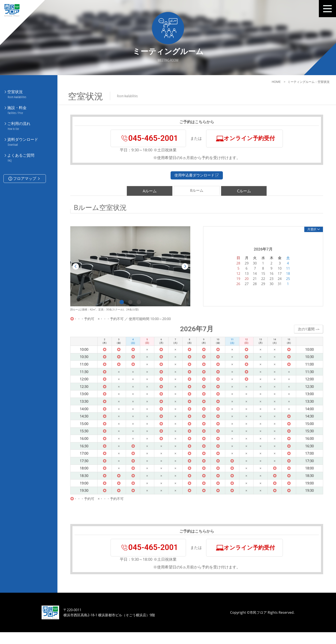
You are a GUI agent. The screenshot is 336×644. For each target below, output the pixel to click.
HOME (276, 82)
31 (276, 288)
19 (234, 283)
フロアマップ (25, 167)
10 (276, 273)
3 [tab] (135, 307)
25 (284, 283)
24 (276, 283)
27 (243, 288)
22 (259, 283)
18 (284, 278)
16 (267, 278)
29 (259, 288)
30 (267, 288)
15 (259, 278)
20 (243, 283)
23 (267, 283)
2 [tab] (126, 307)
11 (284, 273)
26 (234, 288)
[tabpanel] (126, 271)
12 (234, 278)
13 (243, 278)
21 (251, 283)
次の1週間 (304, 334)
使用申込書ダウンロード (193, 179)
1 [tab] (118, 307)
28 (251, 288)
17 (276, 278)
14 (251, 278)
